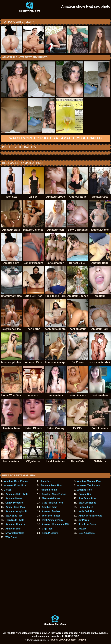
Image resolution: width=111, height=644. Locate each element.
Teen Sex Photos (51, 516)
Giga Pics (47, 529)
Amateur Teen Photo (52, 485)
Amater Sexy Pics (15, 507)
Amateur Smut (13, 529)
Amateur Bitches (51, 511)
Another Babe (50, 507)
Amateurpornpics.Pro (17, 511)
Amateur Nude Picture (54, 494)
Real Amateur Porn (52, 520)
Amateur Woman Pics (89, 481)
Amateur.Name (14, 498)
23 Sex (8, 490)
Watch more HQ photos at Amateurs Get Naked (55, 138)
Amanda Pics (84, 490)
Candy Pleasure (14, 503)
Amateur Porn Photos (90, 516)
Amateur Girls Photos (16, 481)
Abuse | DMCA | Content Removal (68, 640)
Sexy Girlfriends (87, 503)
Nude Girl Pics (86, 511)
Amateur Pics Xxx (15, 524)
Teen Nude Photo (15, 520)
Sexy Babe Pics (14, 516)
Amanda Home (49, 490)
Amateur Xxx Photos (88, 485)
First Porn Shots (87, 524)
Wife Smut (11, 537)
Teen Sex (46, 481)
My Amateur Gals (15, 533)
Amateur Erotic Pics (15, 485)
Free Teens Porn (87, 498)
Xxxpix (82, 529)
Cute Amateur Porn (52, 503)
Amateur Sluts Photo (17, 494)
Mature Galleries (51, 498)
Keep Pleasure (50, 533)
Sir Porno (84, 520)
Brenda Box (85, 494)
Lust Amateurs (87, 533)
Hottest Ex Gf (86, 507)
